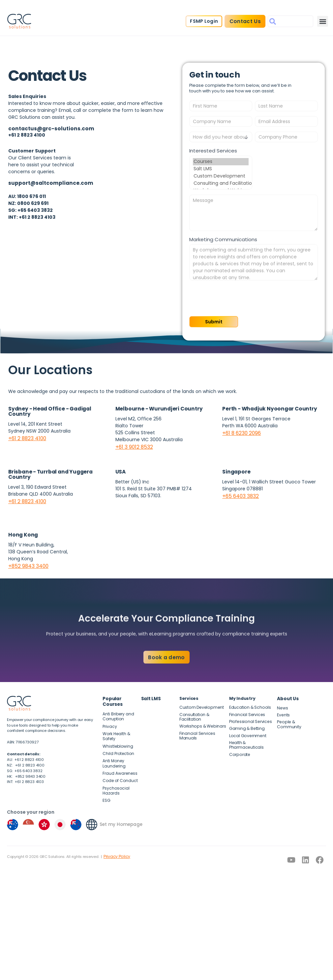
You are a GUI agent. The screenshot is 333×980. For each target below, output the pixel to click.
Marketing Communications (223, 239)
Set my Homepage (120, 808)
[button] (322, 23)
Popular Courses (121, 694)
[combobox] (289, 23)
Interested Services (213, 151)
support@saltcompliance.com (47, 182)
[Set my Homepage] (92, 808)
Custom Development (221, 176)
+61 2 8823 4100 (26, 437)
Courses (221, 162)
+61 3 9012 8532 (133, 445)
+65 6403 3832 (239, 494)
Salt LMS (221, 169)
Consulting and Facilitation (221, 183)
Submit (212, 321)
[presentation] (239, 298)
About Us (287, 694)
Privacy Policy (115, 840)
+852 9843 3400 (27, 563)
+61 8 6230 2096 (241, 432)
